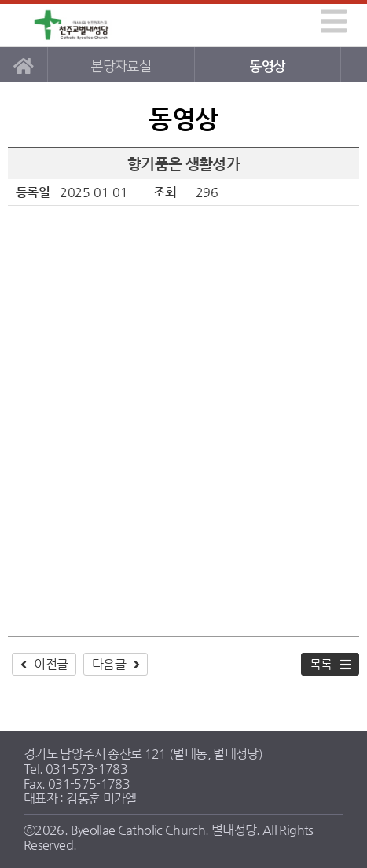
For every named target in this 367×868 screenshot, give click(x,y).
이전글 (51, 664)
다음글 (109, 664)
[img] (334, 21)
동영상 (267, 66)
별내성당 (72, 26)
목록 (321, 664)
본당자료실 (121, 66)
